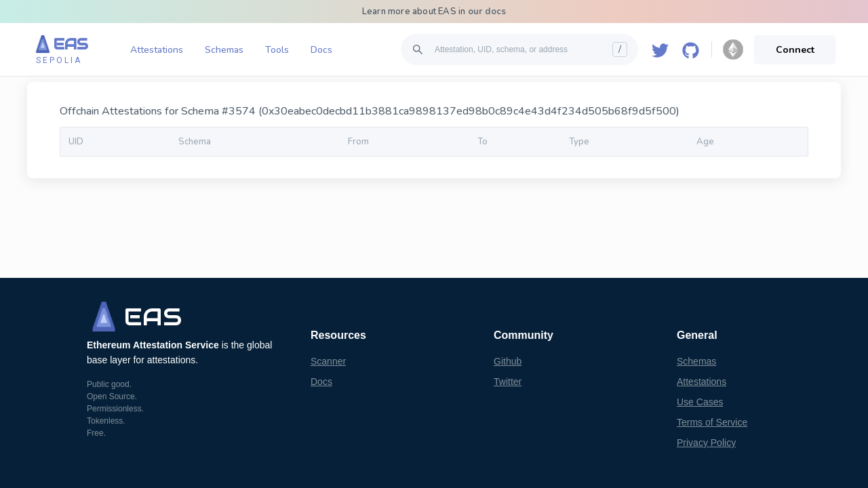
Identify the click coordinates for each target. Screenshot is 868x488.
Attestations (157, 50)
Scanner (328, 361)
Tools (277, 50)
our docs (487, 12)
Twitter (508, 382)
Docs (321, 50)
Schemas (224, 50)
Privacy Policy (706, 443)
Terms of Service (712, 422)
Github (508, 361)
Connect (795, 50)
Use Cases (700, 402)
